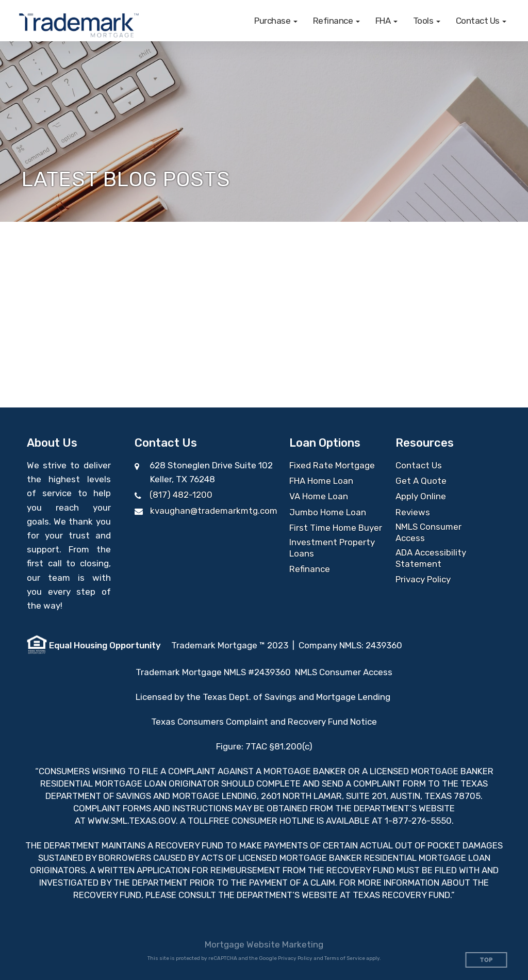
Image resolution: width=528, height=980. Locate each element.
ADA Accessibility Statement (431, 558)
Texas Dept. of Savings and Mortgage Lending (298, 697)
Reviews (413, 512)
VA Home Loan (319, 496)
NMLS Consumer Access (428, 532)
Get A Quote (421, 481)
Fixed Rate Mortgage (332, 465)
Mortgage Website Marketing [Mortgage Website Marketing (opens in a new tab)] (264, 944)
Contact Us (419, 465)
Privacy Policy (423, 579)
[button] (276, 21)
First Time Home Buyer (336, 528)
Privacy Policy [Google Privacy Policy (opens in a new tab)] (295, 958)
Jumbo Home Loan (328, 512)
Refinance (310, 569)
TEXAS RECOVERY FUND (401, 895)
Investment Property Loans (332, 548)
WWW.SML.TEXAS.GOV (132, 821)
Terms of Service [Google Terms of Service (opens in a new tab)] (345, 958)
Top (486, 960)
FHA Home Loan (321, 481)
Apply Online (421, 496)
